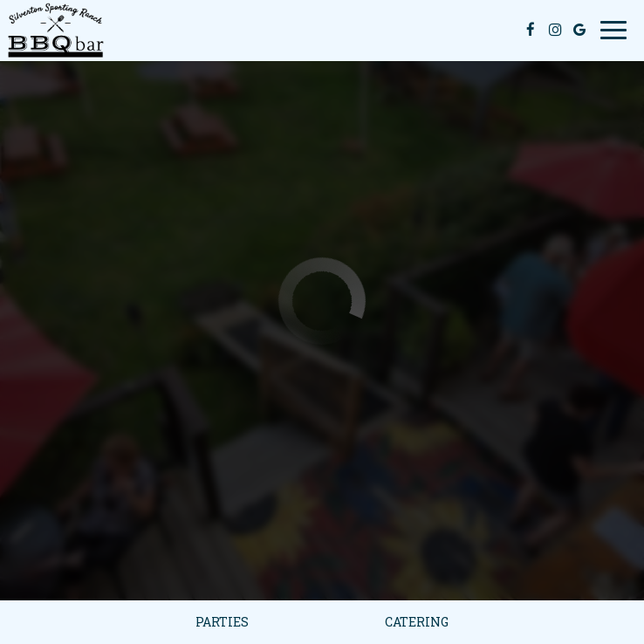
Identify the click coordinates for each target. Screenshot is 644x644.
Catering (417, 622)
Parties (222, 622)
